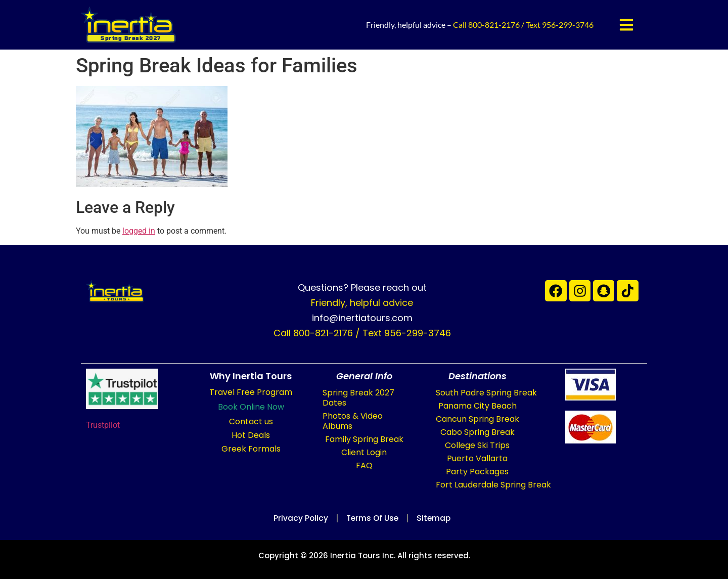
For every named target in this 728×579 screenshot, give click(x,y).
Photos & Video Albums (353, 421)
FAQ (364, 465)
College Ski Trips (477, 445)
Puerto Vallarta (477, 458)
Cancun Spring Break (477, 419)
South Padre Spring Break (486, 393)
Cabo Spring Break (477, 432)
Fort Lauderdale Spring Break (493, 485)
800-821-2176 (494, 25)
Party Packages (477, 472)
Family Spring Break (364, 439)
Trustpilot (103, 425)
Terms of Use (372, 518)
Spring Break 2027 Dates (358, 398)
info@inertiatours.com (362, 318)
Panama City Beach (477, 406)
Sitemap (438, 518)
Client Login (364, 452)
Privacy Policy (296, 518)
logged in (139, 231)
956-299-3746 (568, 25)
